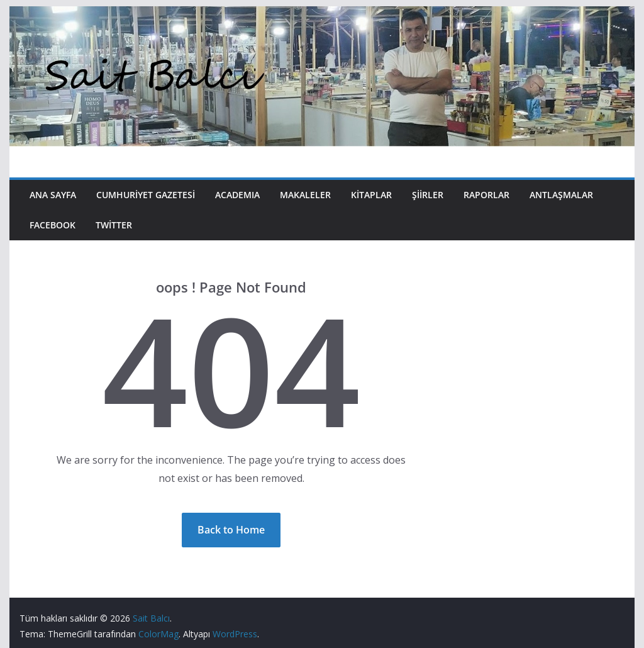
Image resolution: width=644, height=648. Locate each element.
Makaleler (305, 195)
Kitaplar (371, 195)
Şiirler (428, 195)
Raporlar (486, 195)
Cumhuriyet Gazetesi (146, 195)
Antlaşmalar (561, 195)
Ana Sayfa (53, 195)
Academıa (237, 195)
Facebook (53, 225)
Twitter (114, 225)
